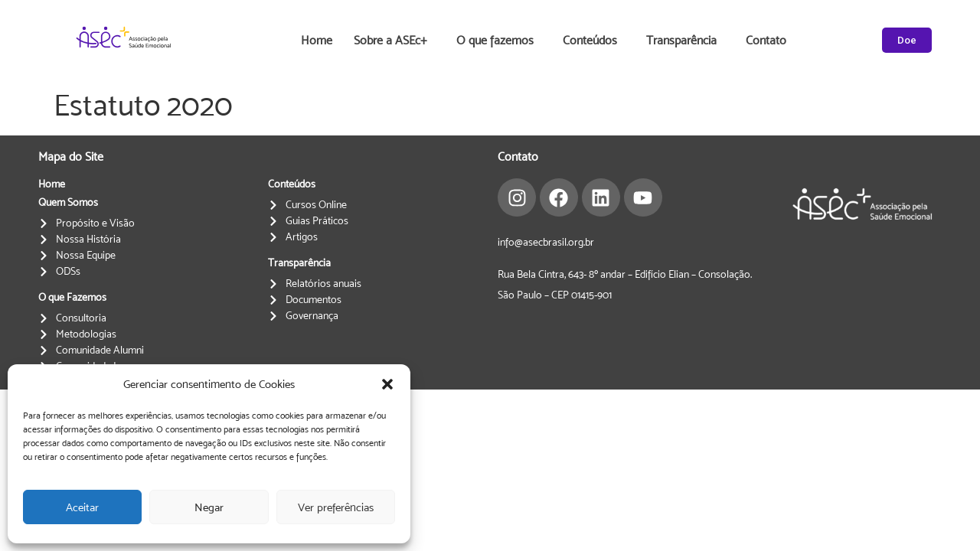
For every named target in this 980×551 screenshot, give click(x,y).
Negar (209, 507)
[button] (387, 384)
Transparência (685, 41)
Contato (766, 40)
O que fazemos (499, 41)
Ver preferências (336, 507)
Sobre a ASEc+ (394, 41)
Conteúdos (594, 41)
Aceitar (82, 507)
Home (317, 40)
